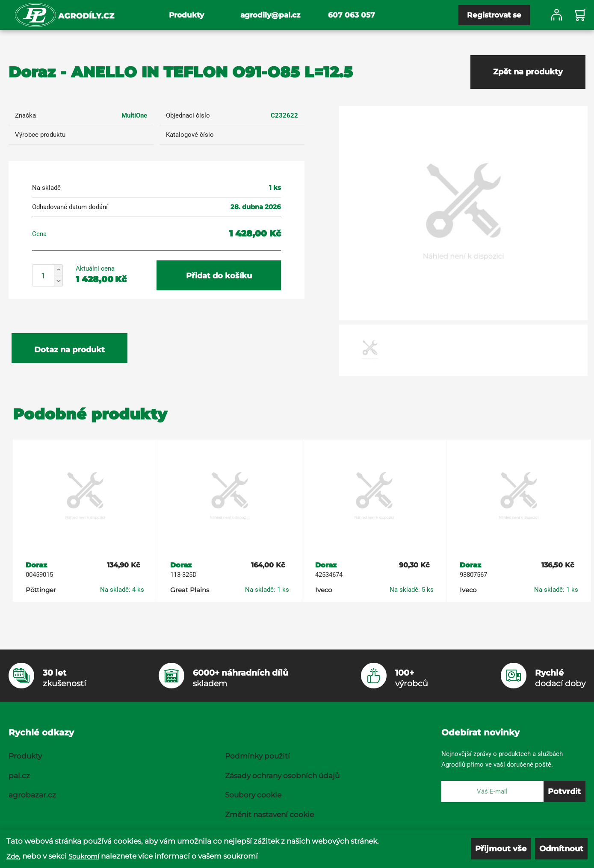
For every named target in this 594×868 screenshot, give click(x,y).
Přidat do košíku (219, 276)
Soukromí (84, 856)
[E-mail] (492, 791)
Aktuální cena (95, 269)
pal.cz (19, 776)
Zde (13, 856)
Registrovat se (494, 15)
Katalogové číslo (190, 135)
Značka (25, 115)
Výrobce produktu (40, 135)
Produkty (186, 15)
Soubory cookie (253, 795)
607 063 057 (352, 15)
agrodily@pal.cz (270, 15)
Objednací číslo (188, 115)
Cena (39, 234)
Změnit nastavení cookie (269, 815)
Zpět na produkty (528, 72)
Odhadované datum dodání (70, 207)
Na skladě (46, 188)
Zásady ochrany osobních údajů (282, 776)
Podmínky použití (257, 756)
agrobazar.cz (32, 795)
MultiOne (134, 115)
